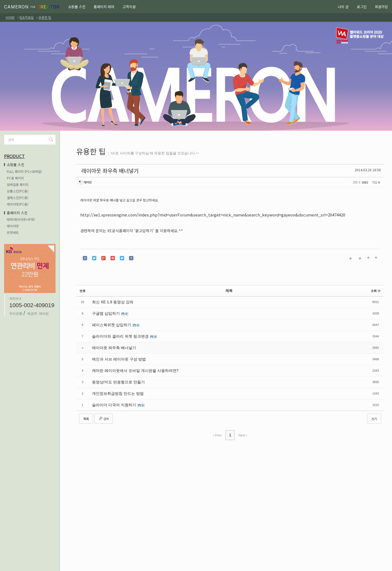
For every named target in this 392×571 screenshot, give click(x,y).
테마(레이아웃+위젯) (21, 219)
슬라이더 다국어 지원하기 (111, 393)
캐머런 (87, 181)
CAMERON (32, 7)
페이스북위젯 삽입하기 (109, 318)
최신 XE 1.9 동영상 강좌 (110, 297)
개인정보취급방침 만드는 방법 (114, 382)
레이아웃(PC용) (18, 204)
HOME (10, 17)
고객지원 (129, 7)
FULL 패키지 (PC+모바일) (24, 171)
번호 (82, 287)
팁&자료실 (27, 17)
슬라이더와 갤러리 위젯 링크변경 (117, 329)
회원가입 (381, 7)
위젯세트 (13, 232)
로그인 (362, 7)
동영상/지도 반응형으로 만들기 (115, 371)
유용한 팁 (45, 17)
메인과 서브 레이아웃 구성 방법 (115, 350)
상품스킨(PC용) (18, 191)
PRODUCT (14, 156)
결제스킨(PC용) (18, 198)
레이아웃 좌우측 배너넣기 (99, 170)
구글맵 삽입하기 (104, 308)
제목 (229, 287)
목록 (86, 406)
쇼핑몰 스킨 (77, 7)
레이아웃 (13, 226)
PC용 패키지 (15, 178)
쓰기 (374, 406)
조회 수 (376, 287)
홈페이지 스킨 (17, 213)
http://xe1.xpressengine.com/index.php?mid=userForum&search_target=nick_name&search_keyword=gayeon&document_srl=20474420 (207, 213)
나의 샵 (343, 7)
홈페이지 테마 (104, 7)
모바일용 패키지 (18, 184)
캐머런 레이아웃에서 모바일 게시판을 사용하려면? (129, 361)
